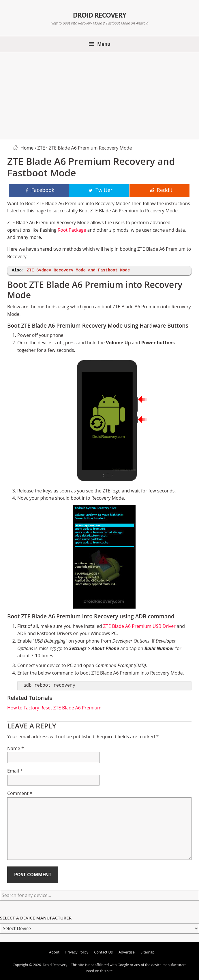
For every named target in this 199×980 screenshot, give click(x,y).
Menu (104, 44)
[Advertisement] (99, 95)
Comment (20, 793)
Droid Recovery (99, 14)
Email (15, 771)
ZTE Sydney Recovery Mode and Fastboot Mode (78, 270)
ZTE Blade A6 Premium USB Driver (139, 626)
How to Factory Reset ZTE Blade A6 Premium (54, 708)
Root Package (72, 230)
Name (16, 748)
